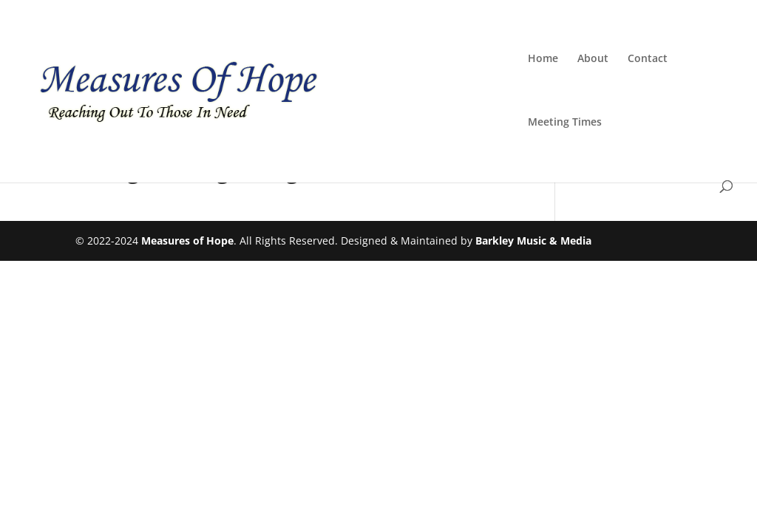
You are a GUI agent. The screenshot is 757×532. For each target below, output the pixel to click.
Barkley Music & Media (533, 241)
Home (543, 59)
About (593, 59)
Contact (648, 59)
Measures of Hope (187, 241)
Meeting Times (565, 123)
